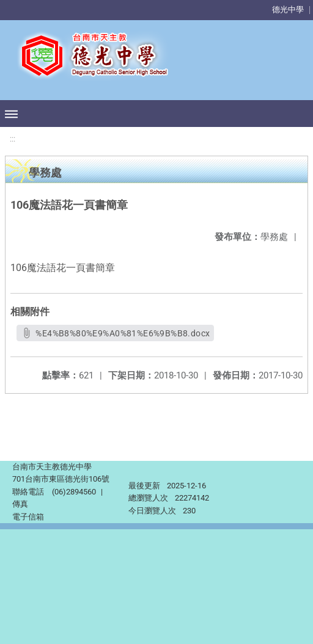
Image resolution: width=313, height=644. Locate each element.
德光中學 (288, 9)
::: (13, 139)
